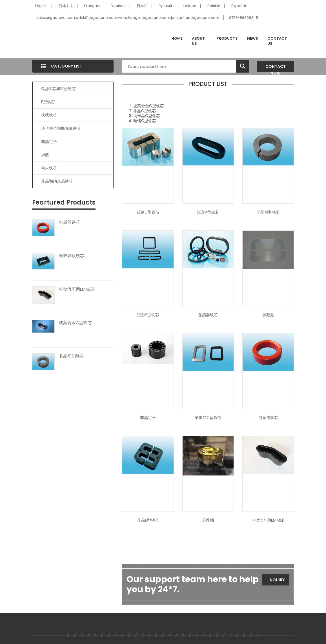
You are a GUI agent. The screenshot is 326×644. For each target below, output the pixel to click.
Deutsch (118, 6)
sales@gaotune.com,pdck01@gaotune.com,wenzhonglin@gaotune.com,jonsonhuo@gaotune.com (128, 18)
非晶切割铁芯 (72, 356)
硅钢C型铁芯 (148, 212)
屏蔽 (45, 155)
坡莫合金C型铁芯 (75, 323)
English (41, 6)
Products (227, 38)
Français (92, 6)
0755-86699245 (244, 18)
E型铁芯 (48, 102)
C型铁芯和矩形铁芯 (58, 89)
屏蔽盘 (268, 315)
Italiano (190, 6)
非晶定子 (49, 142)
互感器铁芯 (208, 315)
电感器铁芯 (69, 222)
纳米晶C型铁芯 (208, 418)
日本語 (142, 6)
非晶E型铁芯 (148, 520)
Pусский (165, 6)
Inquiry (277, 580)
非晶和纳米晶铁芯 (57, 181)
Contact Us (277, 41)
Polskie (214, 6)
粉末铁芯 (49, 168)
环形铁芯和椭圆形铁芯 (61, 128)
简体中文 (66, 6)
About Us (198, 41)
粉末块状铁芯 (72, 256)
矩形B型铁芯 (148, 315)
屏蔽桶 (208, 520)
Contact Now (276, 68)
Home (177, 38)
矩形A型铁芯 (208, 212)
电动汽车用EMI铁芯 (77, 289)
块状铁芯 (49, 115)
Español (239, 6)
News (253, 38)
